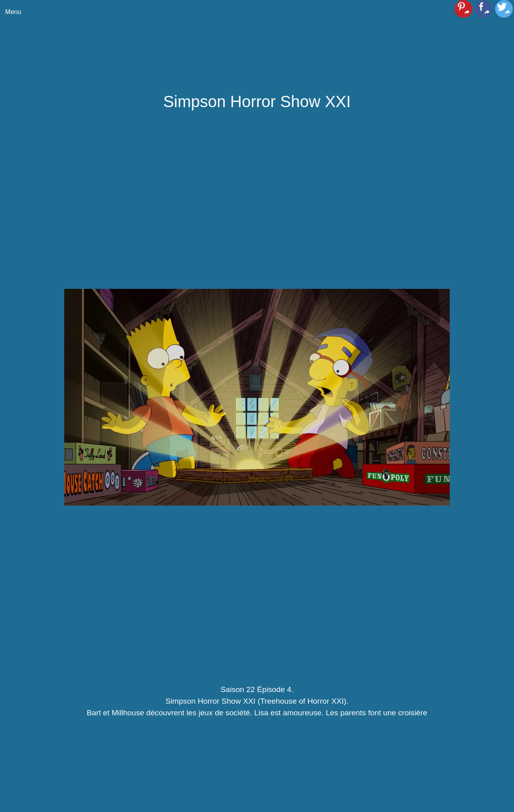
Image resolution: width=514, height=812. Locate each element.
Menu (13, 12)
